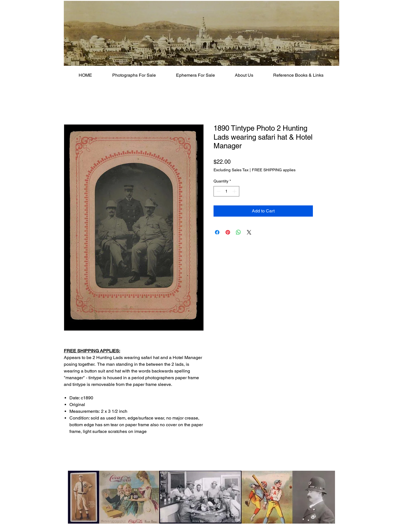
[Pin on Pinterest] (228, 232)
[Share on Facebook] (217, 232)
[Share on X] (249, 232)
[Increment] (235, 191)
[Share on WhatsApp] (238, 232)
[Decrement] (218, 191)
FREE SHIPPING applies (274, 170)
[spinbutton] (226, 191)
